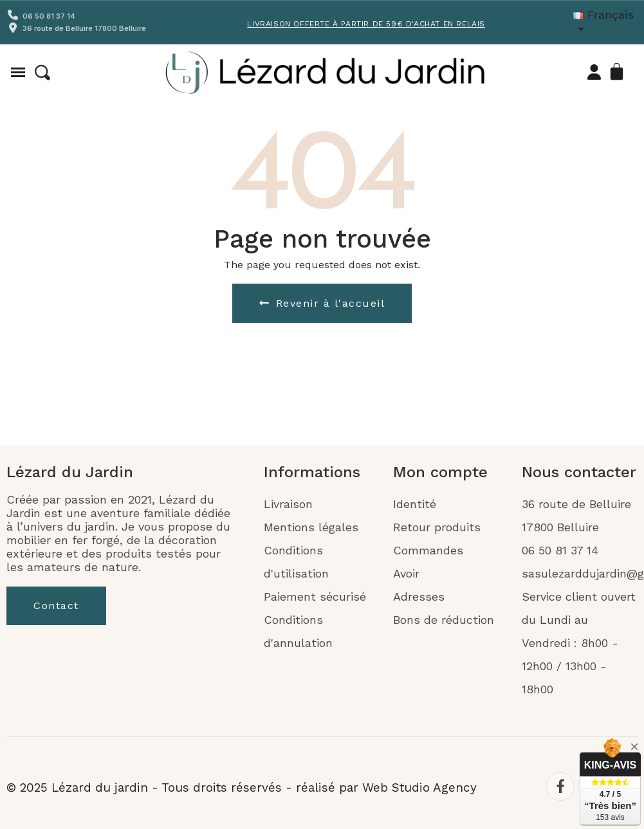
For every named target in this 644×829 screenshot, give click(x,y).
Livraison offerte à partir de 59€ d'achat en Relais (366, 24)
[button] (42, 73)
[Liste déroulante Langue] (609, 23)
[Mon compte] (594, 72)
